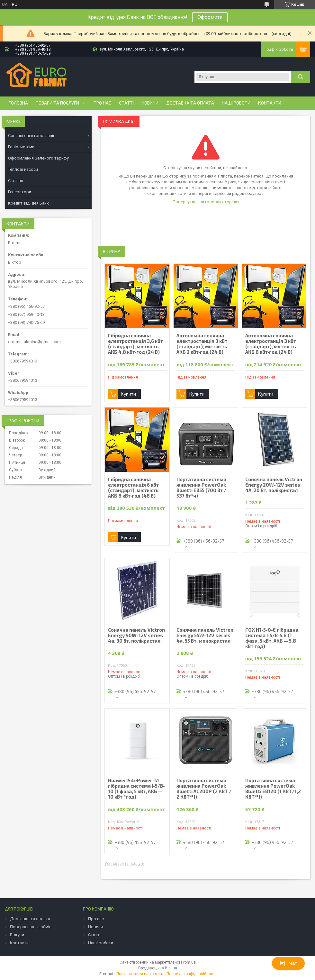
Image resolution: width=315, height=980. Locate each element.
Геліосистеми (21, 147)
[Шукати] (301, 77)
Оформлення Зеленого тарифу (38, 158)
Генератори (20, 192)
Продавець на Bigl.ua (158, 968)
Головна (18, 103)
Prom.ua (188, 962)
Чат (288, 963)
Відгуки (17, 935)
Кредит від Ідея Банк (28, 203)
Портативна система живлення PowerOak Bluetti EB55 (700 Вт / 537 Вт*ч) (201, 488)
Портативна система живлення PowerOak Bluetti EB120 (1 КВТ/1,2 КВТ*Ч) (273, 789)
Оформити (210, 17)
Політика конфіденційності (191, 974)
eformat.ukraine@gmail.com (34, 342)
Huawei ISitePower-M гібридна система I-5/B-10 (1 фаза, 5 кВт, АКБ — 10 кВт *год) (136, 789)
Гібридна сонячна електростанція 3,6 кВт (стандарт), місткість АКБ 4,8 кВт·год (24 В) (135, 344)
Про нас (102, 103)
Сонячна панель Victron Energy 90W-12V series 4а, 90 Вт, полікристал (136, 635)
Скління (16, 181)
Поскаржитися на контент (140, 974)
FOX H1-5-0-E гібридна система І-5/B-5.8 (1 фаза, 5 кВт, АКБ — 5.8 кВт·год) (272, 638)
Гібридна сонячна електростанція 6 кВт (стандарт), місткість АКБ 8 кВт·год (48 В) (133, 488)
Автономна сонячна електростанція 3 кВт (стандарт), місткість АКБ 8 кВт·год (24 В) (271, 344)
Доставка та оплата (190, 103)
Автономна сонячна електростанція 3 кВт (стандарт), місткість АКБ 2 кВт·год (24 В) (202, 344)
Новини (150, 103)
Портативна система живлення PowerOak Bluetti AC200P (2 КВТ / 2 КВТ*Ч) (204, 789)
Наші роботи (236, 103)
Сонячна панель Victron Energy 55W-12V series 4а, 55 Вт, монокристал (205, 635)
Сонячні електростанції (31, 136)
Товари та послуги (57, 103)
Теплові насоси (23, 169)
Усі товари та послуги (124, 864)
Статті (126, 103)
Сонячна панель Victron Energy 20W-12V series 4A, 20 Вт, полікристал (274, 485)
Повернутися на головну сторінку (206, 202)
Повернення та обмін (31, 927)
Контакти (270, 103)
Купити (128, 394)
